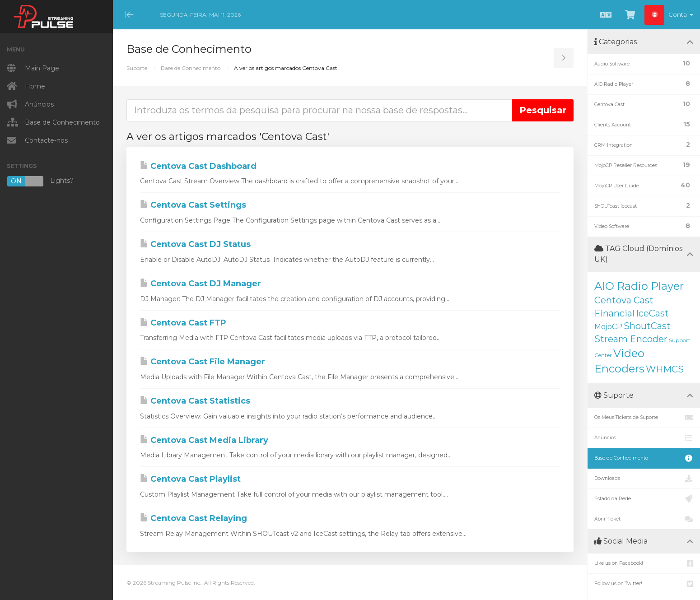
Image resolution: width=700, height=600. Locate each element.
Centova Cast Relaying (194, 518)
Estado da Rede (644, 499)
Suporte (137, 68)
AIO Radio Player (639, 286)
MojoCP (608, 327)
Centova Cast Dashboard (198, 166)
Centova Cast (624, 300)
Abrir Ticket (644, 519)
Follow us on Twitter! (644, 584)
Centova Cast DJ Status (195, 244)
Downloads (644, 479)
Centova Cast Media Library (204, 440)
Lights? (40, 181)
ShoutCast (647, 326)
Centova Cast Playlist (190, 479)
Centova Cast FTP (183, 323)
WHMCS (665, 369)
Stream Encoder (631, 339)
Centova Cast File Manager (203, 362)
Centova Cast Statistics (195, 401)
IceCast (652, 313)
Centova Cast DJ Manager (201, 284)
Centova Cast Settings (193, 205)
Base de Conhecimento (191, 68)
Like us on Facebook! (644, 563)
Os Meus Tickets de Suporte (644, 418)
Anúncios (644, 438)
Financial (614, 313)
